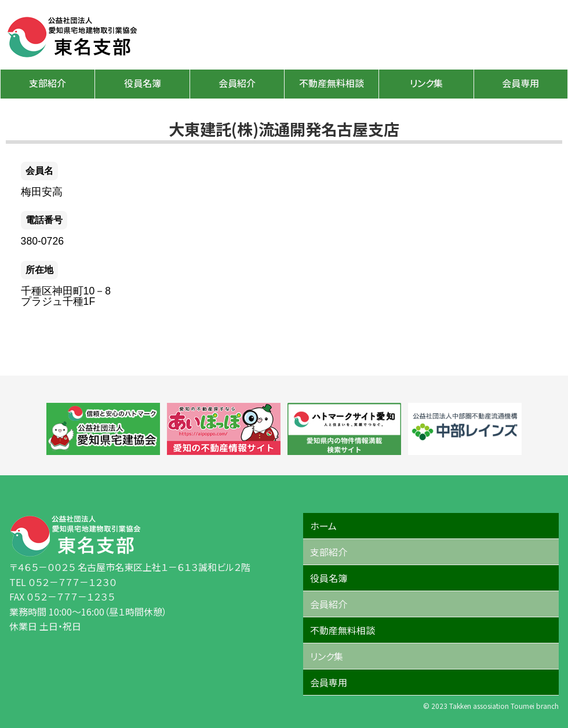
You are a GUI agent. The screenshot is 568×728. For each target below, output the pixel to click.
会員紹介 (237, 83)
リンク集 (426, 83)
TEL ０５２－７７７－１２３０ (63, 582)
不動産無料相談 (332, 83)
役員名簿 (143, 83)
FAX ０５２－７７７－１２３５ (62, 596)
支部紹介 (48, 83)
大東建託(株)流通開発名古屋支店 (284, 129)
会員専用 (520, 83)
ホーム (323, 526)
